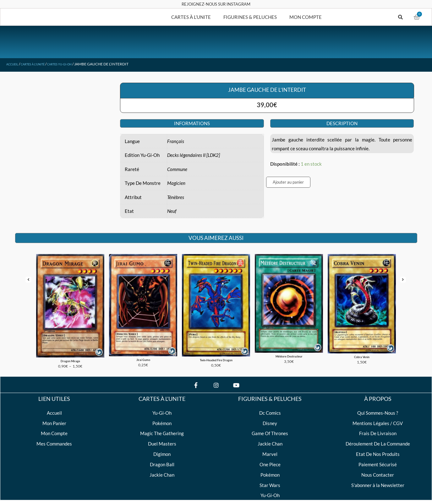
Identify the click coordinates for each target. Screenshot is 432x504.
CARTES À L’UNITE (191, 17)
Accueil (14, 64)
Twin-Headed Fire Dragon (216, 351)
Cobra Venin (362, 348)
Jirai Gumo (143, 350)
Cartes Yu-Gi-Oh (74, 64)
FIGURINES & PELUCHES (250, 17)
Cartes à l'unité (40, 64)
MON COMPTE (306, 17)
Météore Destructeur (289, 347)
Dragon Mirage (70, 351)
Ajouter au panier (288, 182)
